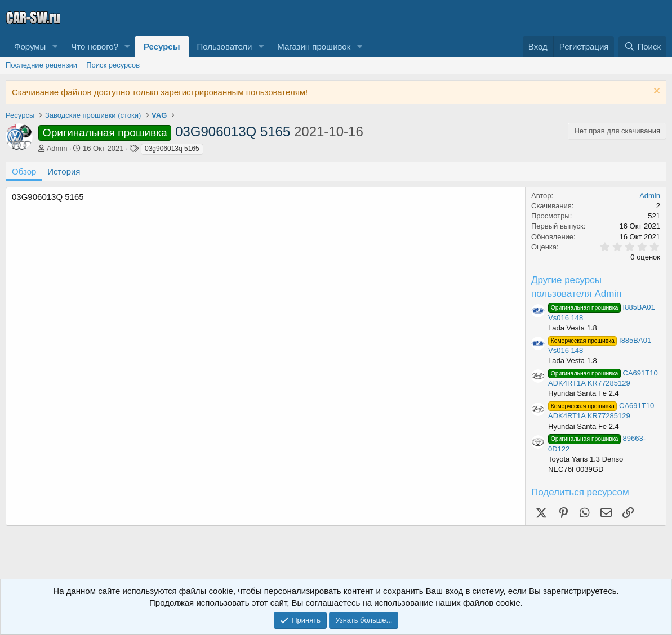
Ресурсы (162, 46)
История (64, 171)
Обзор (24, 171)
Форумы (30, 46)
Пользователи (225, 46)
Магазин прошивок (314, 46)
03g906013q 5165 (172, 149)
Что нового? (95, 46)
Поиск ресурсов (113, 65)
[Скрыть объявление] (655, 92)
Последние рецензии (41, 65)
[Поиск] (642, 46)
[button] (55, 46)
